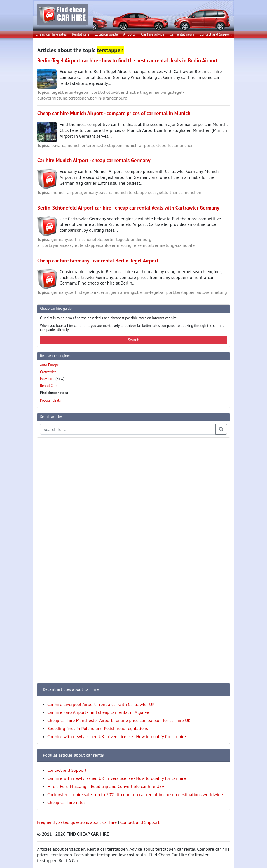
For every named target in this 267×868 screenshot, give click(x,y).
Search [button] (133, 340)
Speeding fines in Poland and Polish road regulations (98, 728)
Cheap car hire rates (51, 34)
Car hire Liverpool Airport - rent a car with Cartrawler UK (101, 704)
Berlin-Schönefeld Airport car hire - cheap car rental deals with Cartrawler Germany (128, 208)
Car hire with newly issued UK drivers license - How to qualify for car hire (117, 736)
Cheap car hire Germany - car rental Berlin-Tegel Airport (98, 261)
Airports (129, 34)
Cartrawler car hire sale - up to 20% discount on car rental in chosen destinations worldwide (135, 794)
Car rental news (182, 34)
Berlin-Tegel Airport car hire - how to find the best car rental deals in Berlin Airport (127, 60)
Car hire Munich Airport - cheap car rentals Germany (94, 160)
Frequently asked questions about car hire (77, 822)
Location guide (106, 34)
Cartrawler (48, 372)
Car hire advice (153, 34)
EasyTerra (47, 379)
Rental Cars (49, 386)
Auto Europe (49, 365)
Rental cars (81, 34)
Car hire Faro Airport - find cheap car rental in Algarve (98, 712)
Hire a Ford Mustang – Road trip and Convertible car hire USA (106, 786)
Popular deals (50, 400)
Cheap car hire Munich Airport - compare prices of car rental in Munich (114, 113)
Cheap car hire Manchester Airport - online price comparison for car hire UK (119, 720)
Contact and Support (216, 34)
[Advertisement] (59, 526)
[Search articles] (128, 429)
